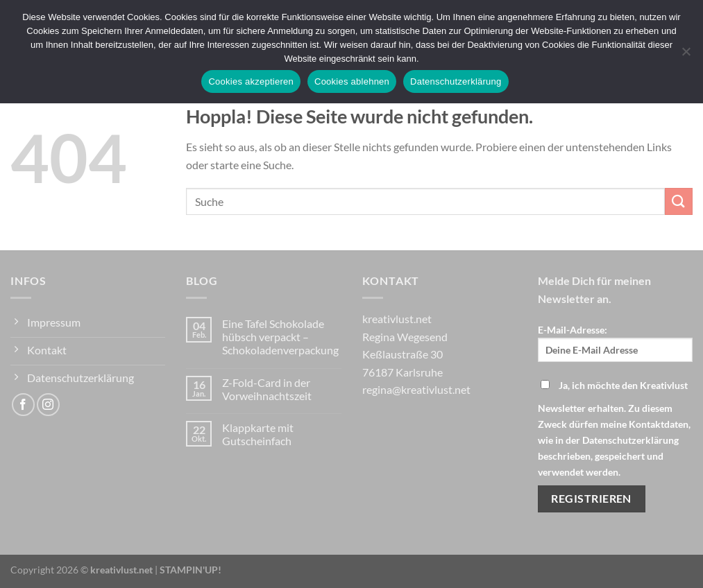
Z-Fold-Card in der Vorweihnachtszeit (267, 389)
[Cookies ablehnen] (686, 55)
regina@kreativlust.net (416, 389)
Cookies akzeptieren (251, 81)
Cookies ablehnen (352, 81)
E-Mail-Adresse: (615, 343)
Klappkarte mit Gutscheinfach (258, 434)
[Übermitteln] (679, 201)
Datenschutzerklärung (456, 81)
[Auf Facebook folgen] (23, 405)
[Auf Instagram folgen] (48, 405)
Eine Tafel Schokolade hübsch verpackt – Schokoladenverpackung (280, 337)
